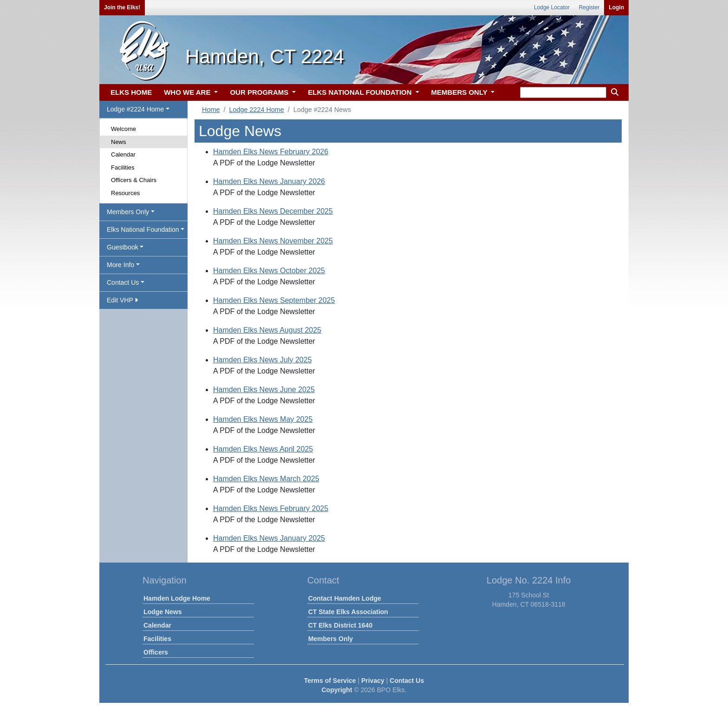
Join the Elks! (122, 7)
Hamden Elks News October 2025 (269, 271)
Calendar (123, 154)
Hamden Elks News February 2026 (271, 152)
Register (589, 7)
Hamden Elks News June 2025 (264, 390)
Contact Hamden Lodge (345, 598)
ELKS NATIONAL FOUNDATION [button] (361, 92)
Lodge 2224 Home (256, 110)
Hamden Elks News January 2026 (269, 181)
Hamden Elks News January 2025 (269, 538)
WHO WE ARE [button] (188, 92)
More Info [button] (120, 265)
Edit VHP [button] (122, 300)
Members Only (331, 639)
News (119, 142)
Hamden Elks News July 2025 (263, 360)
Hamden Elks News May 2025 (263, 419)
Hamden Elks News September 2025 (274, 300)
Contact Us (407, 681)
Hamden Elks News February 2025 (271, 508)
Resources (125, 193)
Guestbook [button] (123, 247)
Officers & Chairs (134, 180)
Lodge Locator (552, 7)
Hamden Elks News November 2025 (273, 241)
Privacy (373, 681)
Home (211, 110)
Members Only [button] (128, 212)
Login (616, 7)
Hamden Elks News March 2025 (266, 479)
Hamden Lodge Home (177, 598)
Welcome (123, 129)
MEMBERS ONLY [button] (460, 92)
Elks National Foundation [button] (143, 229)
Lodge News (162, 612)
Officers (156, 652)
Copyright (337, 690)
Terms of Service (330, 681)
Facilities (123, 167)
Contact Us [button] (123, 282)
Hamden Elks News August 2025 (267, 330)
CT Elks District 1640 (341, 625)
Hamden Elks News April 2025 (263, 449)
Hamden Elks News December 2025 (273, 211)
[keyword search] (563, 92)
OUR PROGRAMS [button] (260, 92)
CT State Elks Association (348, 612)
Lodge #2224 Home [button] (135, 109)
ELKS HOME (131, 92)
